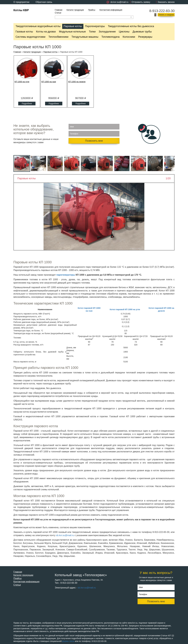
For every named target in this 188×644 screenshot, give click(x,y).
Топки (92, 32)
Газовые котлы (24, 32)
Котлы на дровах (46, 32)
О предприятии (21, 2)
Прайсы (92, 10)
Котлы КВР (21, 10)
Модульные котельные (72, 32)
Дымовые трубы (142, 32)
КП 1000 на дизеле (77, 82)
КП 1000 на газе (49, 82)
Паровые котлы (73, 26)
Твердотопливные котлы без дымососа (131, 26)
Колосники (129, 37)
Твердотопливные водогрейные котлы (38, 26)
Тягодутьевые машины (85, 37)
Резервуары (145, 37)
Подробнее (27, 104)
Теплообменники (58, 37)
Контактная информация (111, 10)
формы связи (68, 641)
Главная (59, 10)
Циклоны (124, 32)
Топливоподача (111, 37)
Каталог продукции (75, 10)
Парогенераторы (95, 26)
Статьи (58, 13)
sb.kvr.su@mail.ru (65, 535)
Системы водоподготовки (30, 37)
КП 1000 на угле (22, 82)
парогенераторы (66, 275)
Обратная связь (44, 2)
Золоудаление (107, 32)
